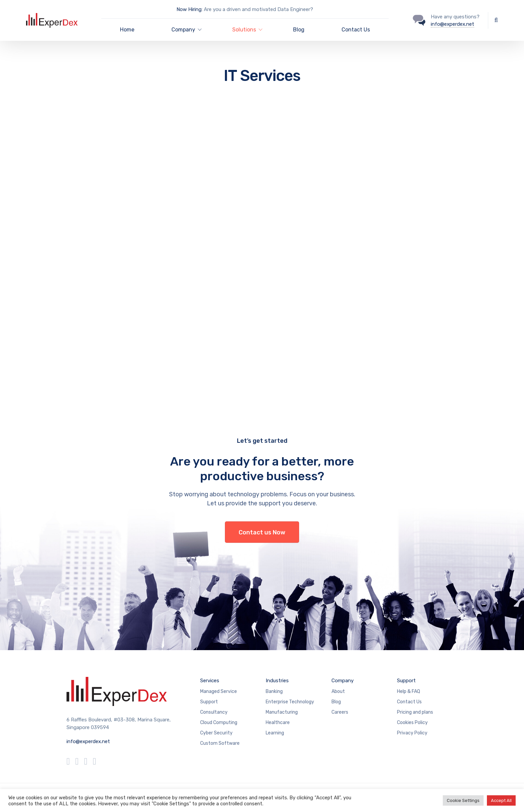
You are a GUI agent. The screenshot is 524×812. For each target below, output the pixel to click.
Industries (277, 681)
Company (343, 681)
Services (210, 681)
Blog (299, 30)
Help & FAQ (409, 691)
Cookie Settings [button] (463, 800)
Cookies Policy (412, 723)
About (338, 691)
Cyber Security (216, 733)
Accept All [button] (501, 800)
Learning (275, 733)
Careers (340, 712)
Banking (274, 691)
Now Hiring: (189, 9)
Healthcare (278, 723)
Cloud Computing (219, 723)
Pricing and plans (415, 712)
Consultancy (214, 712)
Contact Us (356, 30)
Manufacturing (282, 712)
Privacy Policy (412, 733)
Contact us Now (262, 532)
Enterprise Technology (290, 702)
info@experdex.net (452, 24)
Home (127, 30)
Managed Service (219, 691)
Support (209, 702)
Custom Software (220, 743)
